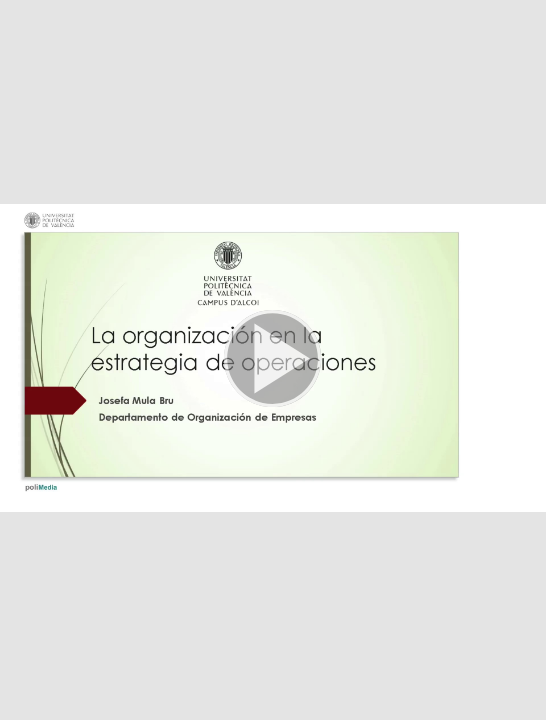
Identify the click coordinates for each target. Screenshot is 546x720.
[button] (273, 360)
